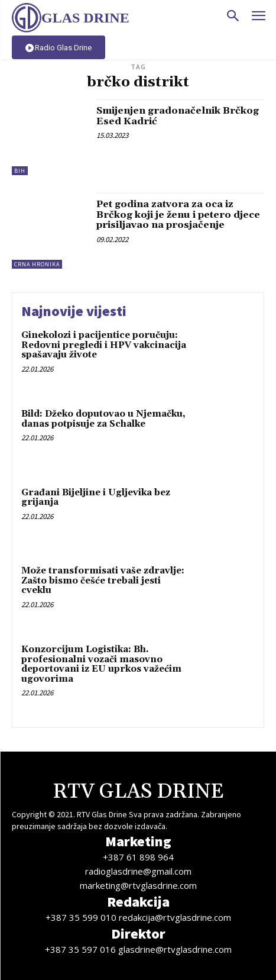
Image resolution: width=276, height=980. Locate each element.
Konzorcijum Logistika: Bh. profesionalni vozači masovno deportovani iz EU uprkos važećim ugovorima (101, 664)
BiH (20, 171)
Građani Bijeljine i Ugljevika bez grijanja (96, 498)
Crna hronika (37, 264)
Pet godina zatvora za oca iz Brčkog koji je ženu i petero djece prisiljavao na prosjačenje (178, 215)
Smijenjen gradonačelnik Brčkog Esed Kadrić (178, 116)
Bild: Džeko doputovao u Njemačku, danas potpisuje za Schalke (103, 419)
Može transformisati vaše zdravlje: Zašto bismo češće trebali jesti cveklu (103, 581)
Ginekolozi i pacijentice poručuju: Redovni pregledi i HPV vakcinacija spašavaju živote (104, 345)
